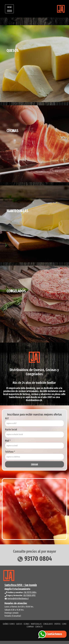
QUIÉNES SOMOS (9, 624)
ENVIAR (34, 465)
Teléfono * (10, 452)
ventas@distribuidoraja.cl (18, 599)
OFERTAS (57, 624)
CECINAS (26, 624)
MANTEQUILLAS (36, 624)
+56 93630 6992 (29, 595)
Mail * (8, 441)
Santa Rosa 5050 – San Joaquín (21, 585)
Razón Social (11, 429)
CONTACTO (39, 627)
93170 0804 (34, 559)
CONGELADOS (48, 624)
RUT (7, 418)
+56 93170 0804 (30, 592)
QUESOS (19, 624)
